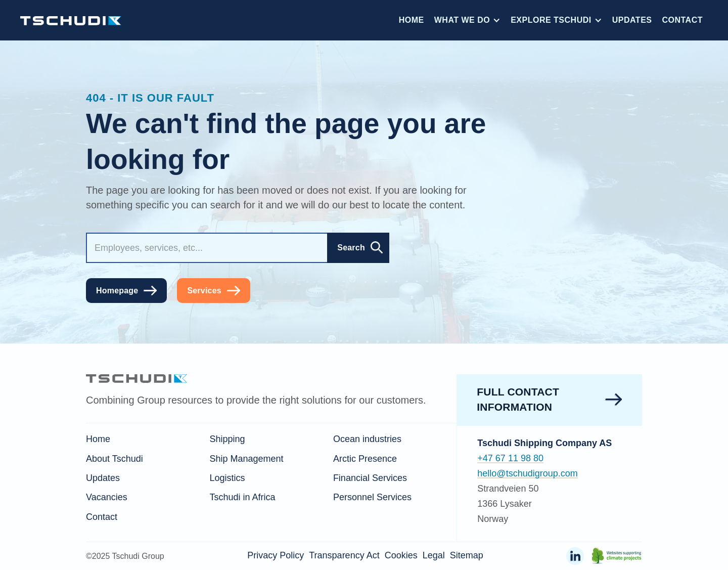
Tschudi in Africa (242, 497)
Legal (434, 555)
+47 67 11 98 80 (510, 458)
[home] (71, 20)
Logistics (227, 478)
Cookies (401, 555)
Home (412, 20)
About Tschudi (115, 459)
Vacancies (107, 497)
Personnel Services (372, 497)
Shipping (227, 439)
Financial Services (370, 478)
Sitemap (467, 555)
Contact (682, 20)
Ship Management (246, 459)
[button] (467, 20)
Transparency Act (344, 555)
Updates (632, 20)
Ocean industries (367, 439)
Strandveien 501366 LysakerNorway (508, 504)
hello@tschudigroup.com (527, 473)
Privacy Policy (276, 555)
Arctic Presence (365, 459)
